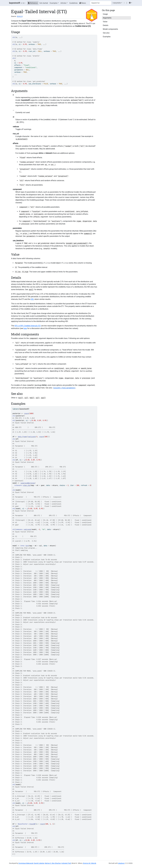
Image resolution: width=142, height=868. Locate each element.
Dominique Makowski (26, 863)
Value (105, 22)
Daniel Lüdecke (39, 863)
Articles (63, 3)
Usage (105, 14)
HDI (32, 299)
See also (106, 33)
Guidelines (73, 3)
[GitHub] (127, 3)
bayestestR (15, 3)
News (83, 3)
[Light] (130, 3)
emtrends (28, 529)
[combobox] (101, 3)
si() (38, 398)
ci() (26, 398)
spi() (31, 290)
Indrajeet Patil (66, 863)
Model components (110, 29)
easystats (116, 3)
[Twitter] (124, 3)
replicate (32, 437)
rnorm (26, 413)
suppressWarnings (28, 483)
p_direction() (22, 139)
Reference (33, 3)
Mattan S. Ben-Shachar (53, 863)
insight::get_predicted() (77, 243)
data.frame (22, 437)
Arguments (107, 18)
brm (27, 546)
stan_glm (27, 485)
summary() (88, 234)
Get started (44, 3)
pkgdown (121, 863)
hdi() (32, 398)
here (25, 328)
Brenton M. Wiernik (90, 863)
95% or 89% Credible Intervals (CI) (28, 326)
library (16, 409)
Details (106, 25)
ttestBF (33, 824)
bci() (21, 398)
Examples (54, 3)
